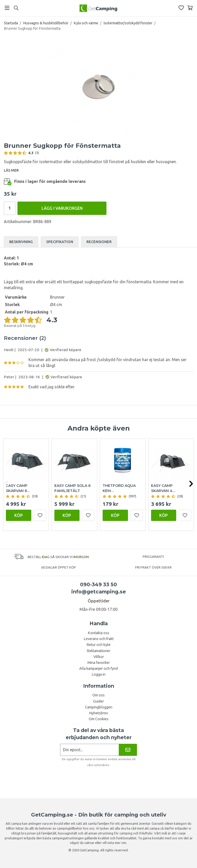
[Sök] (16, 8)
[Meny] (7, 8)
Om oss (98, 695)
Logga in (98, 674)
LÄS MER (11, 170)
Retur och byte (98, 645)
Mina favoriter (99, 663)
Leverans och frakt (99, 639)
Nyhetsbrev (98, 713)
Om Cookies (99, 719)
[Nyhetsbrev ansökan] (89, 750)
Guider (98, 701)
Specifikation (60, 242)
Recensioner (99, 242)
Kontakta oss (98, 633)
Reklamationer (98, 651)
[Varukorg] (190, 8)
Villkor (99, 657)
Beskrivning (21, 242)
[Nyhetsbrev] (128, 750)
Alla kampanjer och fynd (98, 668)
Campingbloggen (99, 707)
